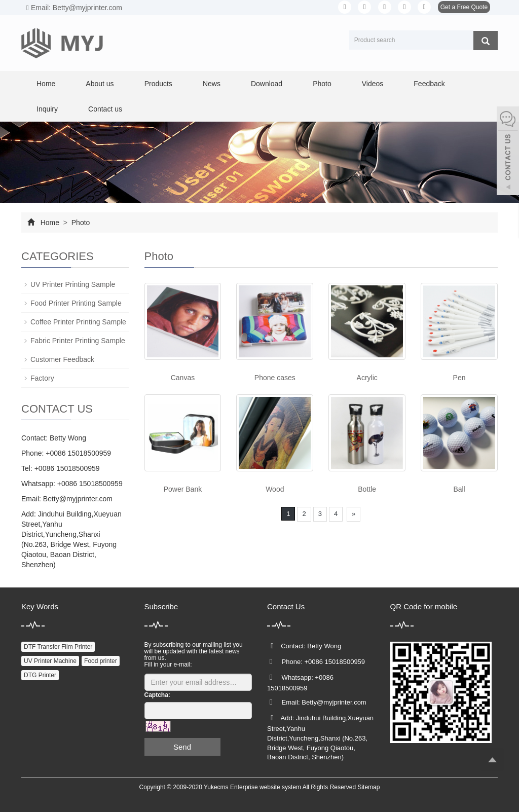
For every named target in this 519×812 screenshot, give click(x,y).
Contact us (105, 109)
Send (182, 747)
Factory (42, 378)
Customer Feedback (62, 359)
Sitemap (368, 787)
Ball (459, 489)
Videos (373, 84)
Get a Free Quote (464, 7)
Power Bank (183, 489)
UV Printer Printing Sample (73, 284)
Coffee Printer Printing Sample (78, 322)
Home (46, 84)
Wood (275, 489)
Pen (459, 378)
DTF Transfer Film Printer (58, 647)
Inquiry (47, 109)
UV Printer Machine (50, 661)
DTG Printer (40, 675)
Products (158, 84)
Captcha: (157, 695)
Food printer (101, 661)
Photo (322, 84)
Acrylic (367, 378)
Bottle (367, 489)
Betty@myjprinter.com (78, 499)
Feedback (429, 84)
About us (100, 84)
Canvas (183, 378)
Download (267, 84)
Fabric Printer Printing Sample (78, 341)
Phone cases (275, 378)
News (212, 84)
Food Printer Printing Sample (76, 303)
